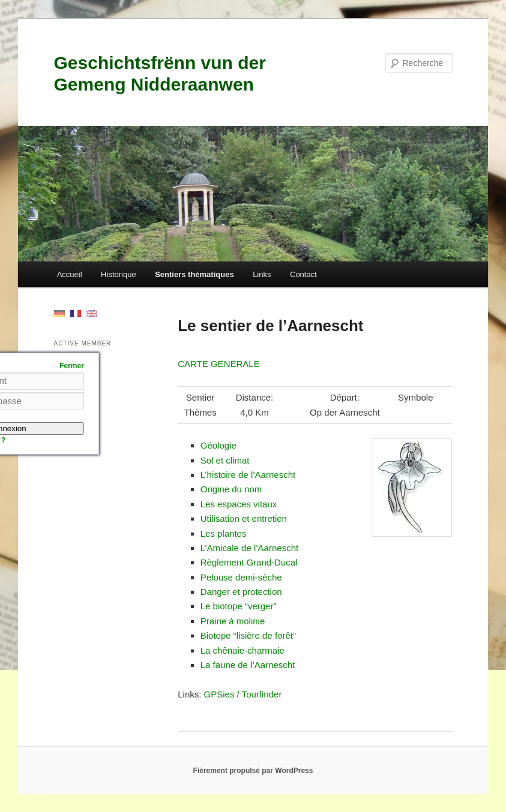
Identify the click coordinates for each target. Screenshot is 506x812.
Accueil (70, 274)
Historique (119, 274)
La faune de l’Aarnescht (248, 665)
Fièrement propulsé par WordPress (253, 771)
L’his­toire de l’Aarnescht (248, 475)
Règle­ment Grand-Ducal (249, 562)
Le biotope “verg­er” (239, 606)
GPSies (219, 694)
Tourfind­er (262, 694)
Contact (303, 274)
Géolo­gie (218, 445)
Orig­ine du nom (231, 489)
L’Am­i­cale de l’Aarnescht (249, 548)
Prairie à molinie (233, 621)
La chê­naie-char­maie (242, 650)
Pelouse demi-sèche (241, 577)
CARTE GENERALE (218, 364)
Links (262, 274)
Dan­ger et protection (241, 592)
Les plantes (224, 533)
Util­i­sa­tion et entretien (244, 518)
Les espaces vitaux (239, 504)
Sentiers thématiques (194, 274)
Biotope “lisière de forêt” (248, 635)
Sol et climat (225, 460)
